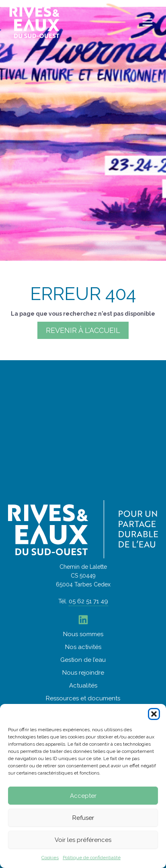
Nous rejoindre (83, 673)
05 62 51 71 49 (88, 601)
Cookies (50, 858)
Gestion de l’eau (83, 660)
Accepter (83, 796)
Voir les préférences (83, 840)
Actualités (83, 685)
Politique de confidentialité (92, 858)
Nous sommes (83, 634)
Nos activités (83, 647)
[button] (154, 714)
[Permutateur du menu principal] (148, 22)
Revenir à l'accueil (83, 330)
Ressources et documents (83, 698)
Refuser (83, 818)
